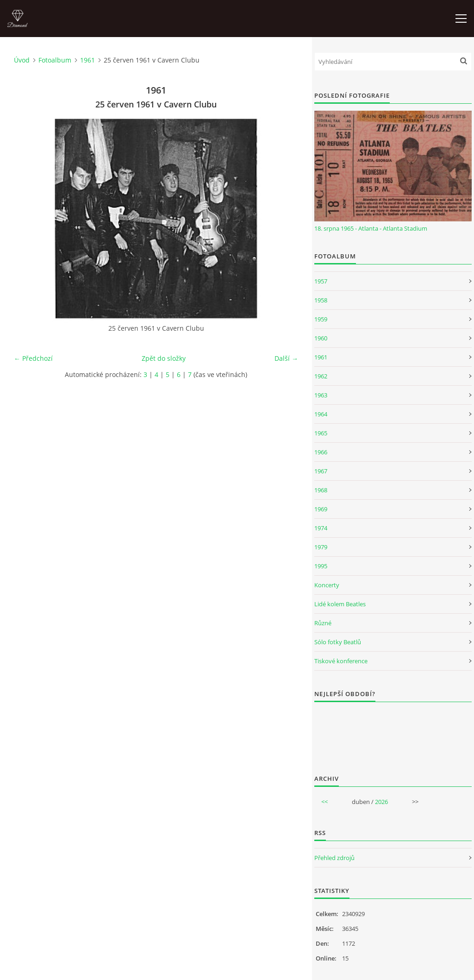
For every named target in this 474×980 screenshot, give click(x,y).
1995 (321, 566)
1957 (321, 281)
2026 (381, 802)
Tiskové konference (341, 661)
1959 (321, 319)
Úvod (22, 60)
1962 (321, 376)
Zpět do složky (164, 358)
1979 (321, 547)
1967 (321, 471)
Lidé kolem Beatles (340, 604)
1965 (321, 433)
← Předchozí (33, 358)
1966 (321, 452)
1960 (321, 338)
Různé (323, 623)
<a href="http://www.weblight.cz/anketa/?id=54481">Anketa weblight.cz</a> (393, 732)
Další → (286, 358)
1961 (87, 60)
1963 (321, 395)
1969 (321, 509)
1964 (321, 414)
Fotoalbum (55, 60)
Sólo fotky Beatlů (338, 642)
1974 (321, 528)
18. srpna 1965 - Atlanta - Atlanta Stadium (371, 228)
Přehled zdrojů (334, 858)
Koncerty (327, 585)
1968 (321, 490)
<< (324, 802)
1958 (321, 300)
